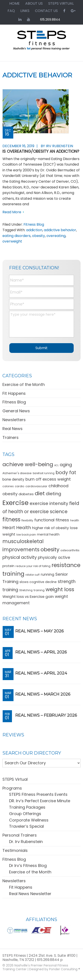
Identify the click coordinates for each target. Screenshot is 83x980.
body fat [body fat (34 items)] (66, 472)
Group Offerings (25, 814)
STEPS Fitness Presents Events (38, 794)
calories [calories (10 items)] (8, 486)
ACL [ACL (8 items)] (56, 465)
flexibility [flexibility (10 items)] (27, 520)
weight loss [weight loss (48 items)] (60, 589)
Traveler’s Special (26, 826)
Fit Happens (14, 393)
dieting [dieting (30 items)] (54, 494)
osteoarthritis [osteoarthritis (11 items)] (70, 550)
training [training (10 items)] (39, 590)
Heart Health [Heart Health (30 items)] (17, 528)
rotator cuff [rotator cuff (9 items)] (33, 575)
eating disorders (16, 236)
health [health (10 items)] (75, 520)
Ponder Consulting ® (65, 969)
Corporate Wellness (29, 820)
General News (16, 411)
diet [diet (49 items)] (40, 493)
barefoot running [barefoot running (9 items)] (44, 473)
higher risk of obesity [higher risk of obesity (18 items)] (50, 528)
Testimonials (15, 850)
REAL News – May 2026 (40, 631)
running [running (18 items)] (47, 574)
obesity (39, 236)
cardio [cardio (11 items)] (20, 486)
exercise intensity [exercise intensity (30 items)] (49, 503)
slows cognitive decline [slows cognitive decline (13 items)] (38, 582)
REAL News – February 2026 (46, 715)
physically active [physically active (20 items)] (54, 557)
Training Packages (27, 807)
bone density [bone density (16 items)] (13, 479)
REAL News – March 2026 (43, 694)
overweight (12, 241)
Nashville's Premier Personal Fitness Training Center (35, 967)
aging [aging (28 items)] (66, 465)
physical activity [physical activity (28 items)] (20, 557)
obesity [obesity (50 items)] (50, 549)
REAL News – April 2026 (41, 652)
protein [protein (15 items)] (8, 566)
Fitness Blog (34, 224)
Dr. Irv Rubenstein (26, 842)
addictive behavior (60, 230)
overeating (56, 236)
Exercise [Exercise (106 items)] (15, 503)
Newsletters (14, 420)
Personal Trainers (20, 835)
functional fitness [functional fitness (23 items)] (52, 520)
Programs (12, 788)
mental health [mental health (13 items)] (48, 534)
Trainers (11, 437)
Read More (12, 212)
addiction (34, 230)
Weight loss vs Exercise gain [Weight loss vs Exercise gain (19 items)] (28, 597)
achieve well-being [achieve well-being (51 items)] (28, 464)
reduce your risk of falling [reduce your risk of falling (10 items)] (33, 566)
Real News (13, 429)
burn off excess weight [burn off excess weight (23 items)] (48, 479)
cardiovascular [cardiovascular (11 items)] (36, 486)
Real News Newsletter (30, 894)
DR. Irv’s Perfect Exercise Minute (40, 801)
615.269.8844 (50, 20)
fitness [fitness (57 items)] (11, 519)
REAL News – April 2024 (41, 673)
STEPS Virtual (15, 779)
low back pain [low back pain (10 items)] (26, 535)
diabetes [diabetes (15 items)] (26, 494)
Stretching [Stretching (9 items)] (26, 590)
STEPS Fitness (41, 42)
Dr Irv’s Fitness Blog (28, 866)
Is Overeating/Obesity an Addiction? (41, 151)
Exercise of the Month (24, 384)
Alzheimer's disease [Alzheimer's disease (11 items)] (17, 473)
